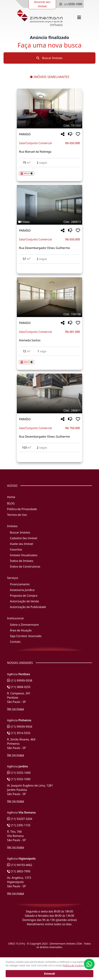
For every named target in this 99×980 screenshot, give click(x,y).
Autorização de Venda (24, 601)
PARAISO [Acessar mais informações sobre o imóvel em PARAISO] (25, 134)
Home (11, 497)
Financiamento (20, 584)
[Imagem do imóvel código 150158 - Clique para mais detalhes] (49, 297)
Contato (15, 642)
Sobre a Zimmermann (24, 625)
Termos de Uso (17, 515)
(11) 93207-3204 (20, 819)
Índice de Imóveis (22, 561)
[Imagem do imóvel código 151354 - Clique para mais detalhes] (49, 109)
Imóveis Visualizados (24, 555)
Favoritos (16, 549)
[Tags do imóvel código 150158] (49, 314)
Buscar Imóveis (49, 58)
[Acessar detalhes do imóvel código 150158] (49, 360)
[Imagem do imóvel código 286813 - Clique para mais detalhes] (49, 205)
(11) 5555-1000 (19, 773)
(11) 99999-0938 (20, 681)
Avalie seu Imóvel (22, 544)
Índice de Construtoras (25, 567)
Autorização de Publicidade (28, 607)
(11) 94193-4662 (20, 865)
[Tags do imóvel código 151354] (49, 126)
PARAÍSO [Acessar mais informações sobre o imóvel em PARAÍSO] (25, 231)
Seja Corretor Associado (26, 636)
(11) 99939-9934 (20, 727)
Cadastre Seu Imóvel (24, 538)
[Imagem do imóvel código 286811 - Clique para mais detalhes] (49, 393)
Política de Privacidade (22, 509)
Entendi (49, 974)
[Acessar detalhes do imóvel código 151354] (49, 171)
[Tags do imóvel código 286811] (49, 410)
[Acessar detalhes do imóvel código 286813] (49, 266)
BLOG (11, 503)
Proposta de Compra (24, 596)
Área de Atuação (21, 630)
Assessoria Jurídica (22, 590)
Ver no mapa (16, 709)
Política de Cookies (73, 965)
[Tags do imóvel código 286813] (49, 222)
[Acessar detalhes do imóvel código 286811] (49, 454)
